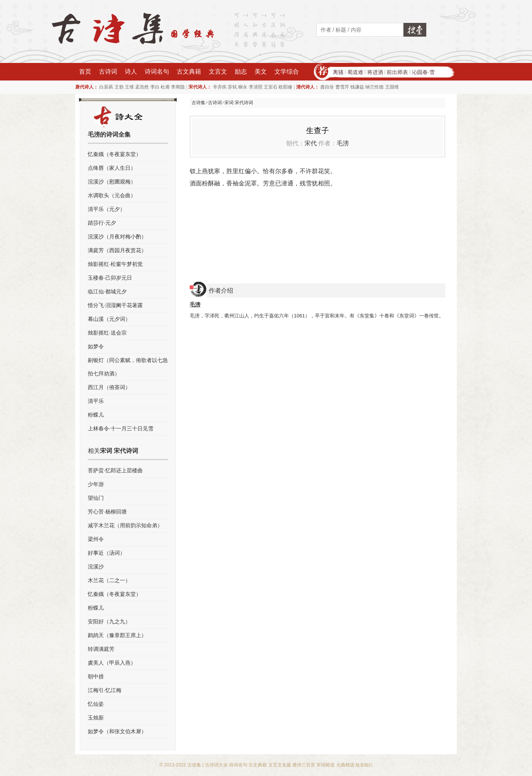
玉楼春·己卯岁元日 (110, 278)
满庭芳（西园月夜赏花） (117, 250)
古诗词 (108, 72)
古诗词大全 (216, 765)
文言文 (218, 72)
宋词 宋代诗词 (239, 103)
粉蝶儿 (96, 415)
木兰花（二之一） (109, 580)
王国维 (392, 87)
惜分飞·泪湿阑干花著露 (115, 305)
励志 (241, 72)
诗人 (131, 72)
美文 (261, 72)
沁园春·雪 (423, 72)
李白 (155, 87)
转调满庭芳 (101, 649)
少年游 (96, 484)
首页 (85, 72)
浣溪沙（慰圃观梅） (112, 182)
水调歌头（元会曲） (112, 195)
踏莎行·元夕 (102, 223)
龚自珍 (327, 87)
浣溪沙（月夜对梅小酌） (117, 237)
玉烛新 (96, 718)
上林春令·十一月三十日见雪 (121, 428)
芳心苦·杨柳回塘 (107, 512)
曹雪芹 (342, 87)
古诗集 (198, 103)
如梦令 (96, 346)
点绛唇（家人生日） (112, 168)
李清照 (256, 87)
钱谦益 (357, 87)
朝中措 (96, 676)
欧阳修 (285, 87)
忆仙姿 (96, 704)
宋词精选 (326, 765)
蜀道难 (355, 72)
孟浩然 (142, 87)
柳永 (243, 87)
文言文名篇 (280, 765)
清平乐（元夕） (106, 209)
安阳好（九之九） (109, 621)
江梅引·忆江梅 (105, 690)
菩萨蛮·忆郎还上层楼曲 (115, 470)
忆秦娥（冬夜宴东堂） (114, 154)
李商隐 (178, 87)
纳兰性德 (374, 87)
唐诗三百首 (304, 765)
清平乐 (96, 401)
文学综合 (287, 72)
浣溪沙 (96, 567)
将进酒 (375, 72)
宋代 (311, 143)
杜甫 (165, 87)
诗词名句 (157, 72)
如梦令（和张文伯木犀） (117, 731)
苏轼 (232, 87)
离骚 (338, 72)
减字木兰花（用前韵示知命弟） (125, 525)
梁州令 (96, 539)
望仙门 (96, 498)
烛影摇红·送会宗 (107, 333)
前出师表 (397, 72)
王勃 (119, 87)
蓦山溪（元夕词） (109, 319)
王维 (129, 87)
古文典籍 (189, 72)
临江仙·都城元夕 (107, 291)
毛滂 (343, 143)
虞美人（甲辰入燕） (112, 663)
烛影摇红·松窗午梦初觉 (115, 264)
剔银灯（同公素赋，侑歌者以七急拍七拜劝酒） (128, 367)
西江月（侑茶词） (109, 387)
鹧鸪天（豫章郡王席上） (117, 635)
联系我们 (364, 765)
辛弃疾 (220, 87)
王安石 (271, 87)
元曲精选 (345, 765)
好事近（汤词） (106, 553)
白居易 (106, 87)
